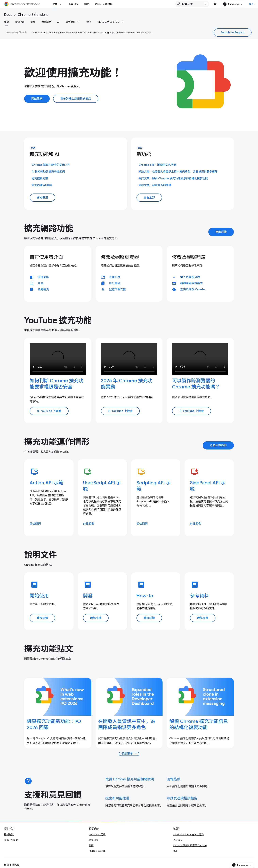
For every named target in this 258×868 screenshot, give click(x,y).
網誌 (87, 4)
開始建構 (37, 99)
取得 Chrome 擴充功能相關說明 (130, 779)
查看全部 (149, 198)
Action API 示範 (46, 483)
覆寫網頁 (43, 290)
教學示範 (46, 22)
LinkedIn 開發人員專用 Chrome (190, 845)
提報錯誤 (9, 834)
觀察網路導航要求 (191, 283)
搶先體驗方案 (40, 179)
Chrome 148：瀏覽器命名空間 (157, 165)
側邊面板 (43, 277)
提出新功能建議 (117, 798)
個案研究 (73, 4)
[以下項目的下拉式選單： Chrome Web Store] (124, 22)
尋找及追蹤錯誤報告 (182, 798)
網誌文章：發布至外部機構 (155, 185)
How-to (145, 596)
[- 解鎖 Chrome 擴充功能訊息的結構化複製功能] (200, 725)
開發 (33, 22)
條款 (6, 865)
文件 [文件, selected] (55, 4)
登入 (251, 4)
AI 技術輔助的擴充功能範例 (48, 172)
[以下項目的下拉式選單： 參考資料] (79, 22)
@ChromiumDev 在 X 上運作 (189, 834)
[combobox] (192, 4)
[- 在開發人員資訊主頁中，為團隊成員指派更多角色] (129, 725)
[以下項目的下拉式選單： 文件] (61, 4)
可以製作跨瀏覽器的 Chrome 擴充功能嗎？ (196, 384)
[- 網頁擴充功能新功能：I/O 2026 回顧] (58, 725)
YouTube (178, 840)
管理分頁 (115, 277)
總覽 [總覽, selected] (6, 22)
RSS (175, 851)
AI (58, 22)
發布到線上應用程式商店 (76, 99)
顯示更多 (129, 754)
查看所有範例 (218, 445)
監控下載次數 (118, 290)
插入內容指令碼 (190, 277)
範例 (89, 22)
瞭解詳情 (221, 232)
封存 (91, 845)
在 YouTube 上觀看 (49, 411)
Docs (8, 15)
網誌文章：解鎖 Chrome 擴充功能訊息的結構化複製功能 (173, 179)
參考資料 (70, 22)
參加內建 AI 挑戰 (42, 185)
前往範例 (35, 524)
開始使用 (20, 22)
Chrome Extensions (33, 15)
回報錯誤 (173, 779)
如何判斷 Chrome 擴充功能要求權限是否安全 (57, 384)
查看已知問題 (11, 840)
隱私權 (16, 865)
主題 (41, 283)
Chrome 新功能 (104, 4)
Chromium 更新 (97, 834)
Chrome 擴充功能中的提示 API (51, 165)
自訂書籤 (115, 283)
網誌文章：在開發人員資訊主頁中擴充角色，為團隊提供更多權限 (178, 172)
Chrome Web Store (108, 22)
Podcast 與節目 (97, 851)
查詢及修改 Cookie (192, 290)
